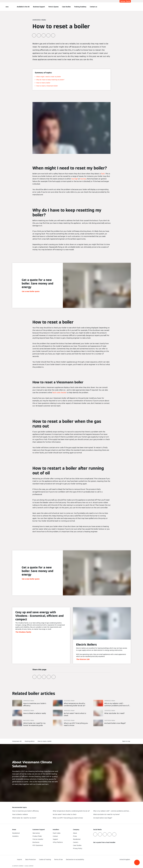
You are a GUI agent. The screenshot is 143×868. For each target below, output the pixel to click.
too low (83, 179)
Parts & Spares (53, 7)
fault (103, 174)
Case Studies (66, 7)
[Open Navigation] (7, 7)
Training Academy (80, 7)
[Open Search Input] (130, 7)
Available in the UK (23, 7)
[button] (137, 862)
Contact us (93, 7)
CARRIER (31, 866)
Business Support (39, 7)
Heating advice (30, 741)
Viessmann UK (17, 741)
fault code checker (59, 393)
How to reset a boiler (45, 741)
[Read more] (31, 703)
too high (75, 179)
